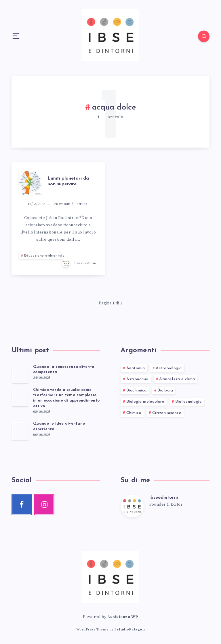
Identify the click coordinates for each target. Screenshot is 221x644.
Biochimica (137, 390)
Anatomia (136, 368)
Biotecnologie (189, 402)
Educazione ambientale (44, 256)
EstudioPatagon (130, 629)
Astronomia (137, 379)
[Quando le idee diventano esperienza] (20, 431)
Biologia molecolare (145, 402)
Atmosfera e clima (177, 379)
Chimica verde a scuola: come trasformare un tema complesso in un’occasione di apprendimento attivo (66, 398)
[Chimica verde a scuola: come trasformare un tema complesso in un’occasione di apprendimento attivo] (20, 397)
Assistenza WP (123, 617)
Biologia (165, 390)
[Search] (204, 36)
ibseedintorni (164, 498)
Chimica (134, 413)
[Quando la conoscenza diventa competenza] (20, 374)
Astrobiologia (169, 368)
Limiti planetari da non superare (68, 181)
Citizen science (167, 413)
